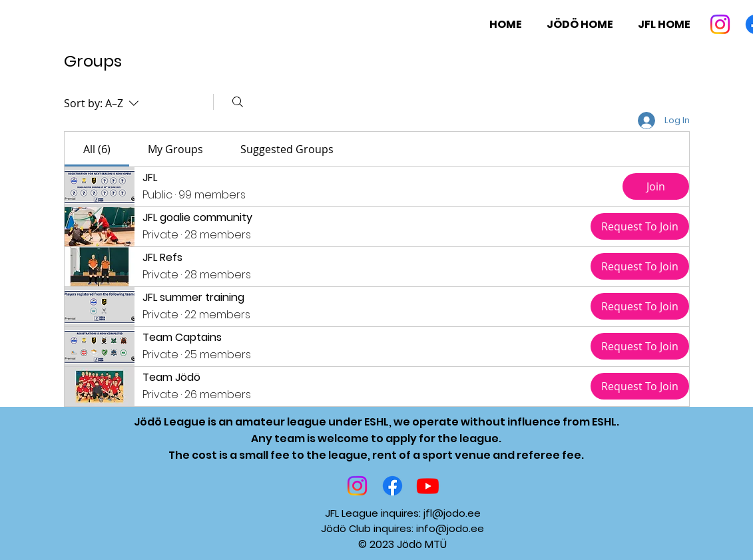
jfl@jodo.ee (452, 513)
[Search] (238, 102)
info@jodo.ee (450, 528)
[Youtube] (428, 486)
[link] (97, 149)
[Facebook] (392, 486)
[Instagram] (720, 24)
